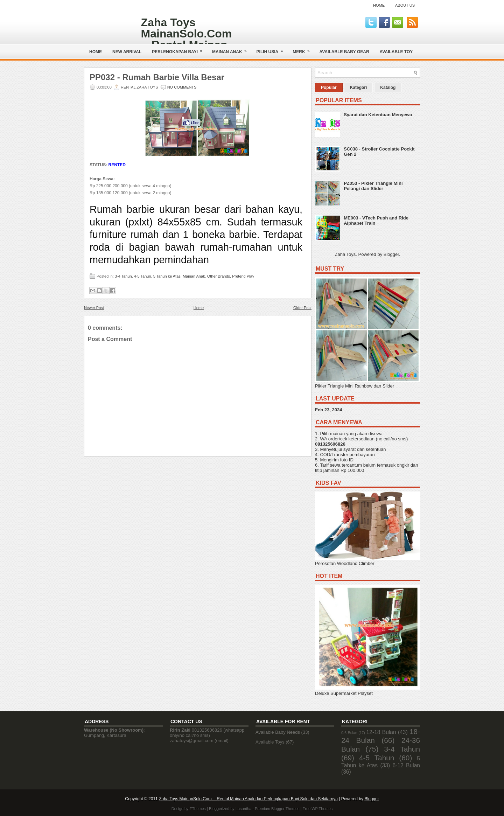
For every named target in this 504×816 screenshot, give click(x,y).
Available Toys (270, 742)
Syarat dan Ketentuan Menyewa (378, 115)
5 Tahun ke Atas (167, 276)
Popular (329, 88)
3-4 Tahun (123, 276)
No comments (182, 87)
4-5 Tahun (143, 276)
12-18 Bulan (381, 732)
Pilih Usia (272, 49)
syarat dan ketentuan (365, 449)
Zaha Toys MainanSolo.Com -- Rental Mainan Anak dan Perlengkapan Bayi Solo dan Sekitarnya (248, 799)
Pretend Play (243, 276)
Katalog (388, 88)
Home (379, 5)
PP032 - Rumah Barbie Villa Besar (157, 77)
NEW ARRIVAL (127, 52)
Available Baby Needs (278, 732)
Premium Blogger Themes (277, 809)
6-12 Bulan (406, 765)
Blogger (391, 254)
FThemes (198, 809)
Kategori (359, 88)
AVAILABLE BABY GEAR (344, 52)
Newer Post (94, 308)
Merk (303, 49)
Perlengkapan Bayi (179, 49)
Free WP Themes (318, 809)
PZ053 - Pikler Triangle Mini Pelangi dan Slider (373, 186)
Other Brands (219, 276)
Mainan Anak (232, 49)
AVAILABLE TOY (396, 52)
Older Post (302, 308)
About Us (405, 5)
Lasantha (243, 809)
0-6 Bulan (349, 733)
